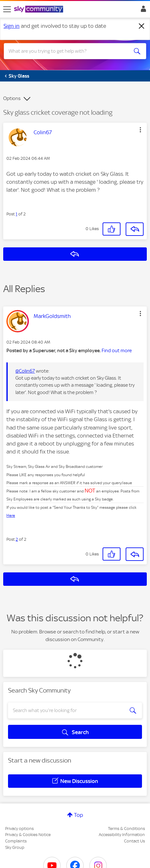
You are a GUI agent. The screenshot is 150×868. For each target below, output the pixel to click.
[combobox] (68, 51)
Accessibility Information (122, 835)
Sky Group (15, 847)
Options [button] (12, 98)
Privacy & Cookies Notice (28, 835)
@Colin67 (25, 371)
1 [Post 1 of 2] (17, 214)
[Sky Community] (39, 10)
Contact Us (134, 841)
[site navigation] (7, 9)
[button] (140, 130)
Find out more (117, 351)
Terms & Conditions (126, 829)
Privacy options (19, 829)
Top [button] (79, 815)
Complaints (16, 841)
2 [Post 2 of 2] (17, 539)
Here (11, 515)
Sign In (142, 11)
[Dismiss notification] (142, 26)
